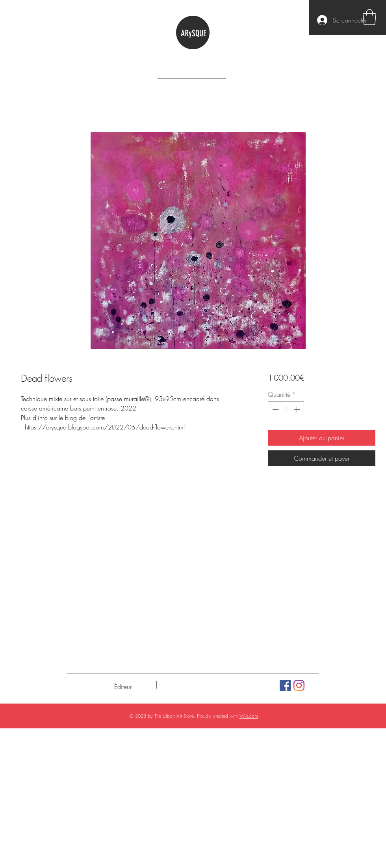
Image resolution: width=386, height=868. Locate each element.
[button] (369, 17)
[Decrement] (275, 409)
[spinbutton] (286, 409)
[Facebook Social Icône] (285, 685)
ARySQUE (194, 33)
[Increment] (297, 409)
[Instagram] (299, 685)
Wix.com (249, 716)
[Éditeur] (123, 687)
